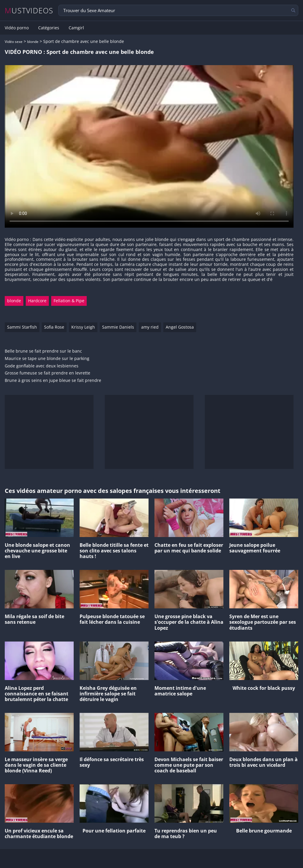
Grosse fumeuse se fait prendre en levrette (47, 373)
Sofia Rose (54, 327)
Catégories (49, 28)
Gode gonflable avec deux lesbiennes (42, 366)
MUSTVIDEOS (29, 11)
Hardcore (37, 301)
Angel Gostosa (180, 327)
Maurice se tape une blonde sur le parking (47, 359)
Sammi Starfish (22, 327)
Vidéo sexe (14, 42)
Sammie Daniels (118, 327)
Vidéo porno (17, 28)
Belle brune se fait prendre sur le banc (43, 351)
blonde (33, 42)
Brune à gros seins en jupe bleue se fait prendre (53, 381)
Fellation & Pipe (69, 301)
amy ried (150, 327)
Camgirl (76, 28)
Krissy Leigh (83, 327)
